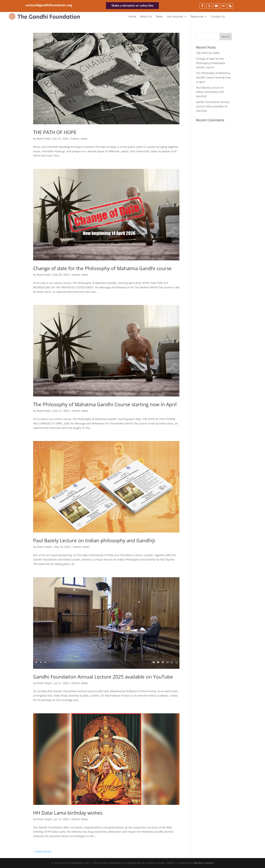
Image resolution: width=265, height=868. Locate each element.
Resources (197, 17)
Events (75, 139)
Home (132, 17)
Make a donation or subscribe (132, 6)
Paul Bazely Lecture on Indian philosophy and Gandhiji (94, 540)
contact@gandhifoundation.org (49, 5)
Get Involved (175, 17)
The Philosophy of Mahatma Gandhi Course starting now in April (105, 404)
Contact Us (218, 17)
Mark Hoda (44, 139)
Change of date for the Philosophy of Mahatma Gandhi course (102, 268)
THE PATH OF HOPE (55, 132)
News (159, 17)
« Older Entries (42, 852)
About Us (146, 17)
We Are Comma (204, 863)
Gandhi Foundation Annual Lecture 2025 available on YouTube (103, 677)
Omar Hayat (44, 547)
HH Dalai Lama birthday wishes (68, 813)
